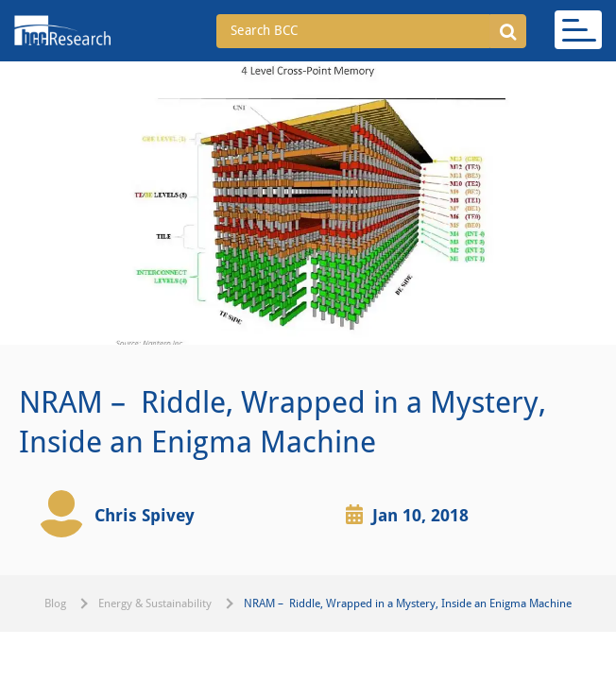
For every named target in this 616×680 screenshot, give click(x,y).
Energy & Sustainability (155, 603)
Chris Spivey (145, 515)
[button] (508, 31)
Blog (55, 603)
